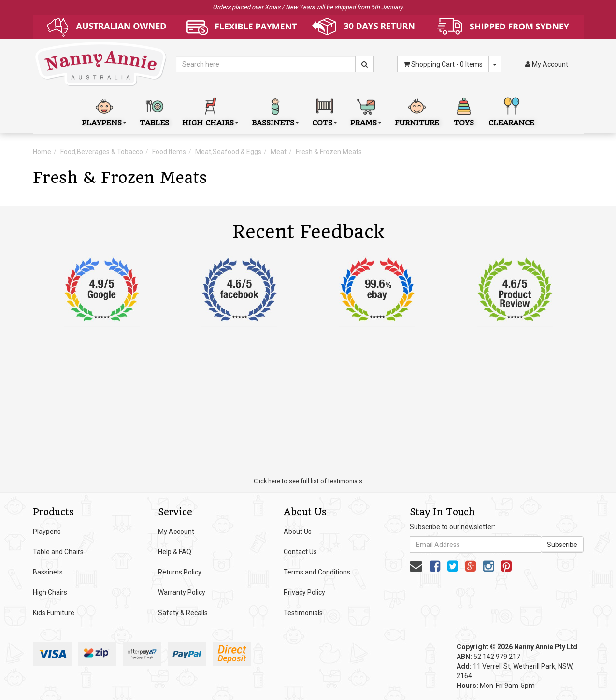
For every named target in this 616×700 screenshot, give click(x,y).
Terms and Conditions (317, 572)
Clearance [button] (511, 111)
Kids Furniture (54, 613)
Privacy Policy (304, 592)
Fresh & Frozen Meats (329, 152)
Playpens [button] (104, 111)
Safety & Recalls (183, 613)
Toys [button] (464, 111)
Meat (279, 152)
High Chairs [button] (210, 111)
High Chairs (50, 592)
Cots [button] (325, 111)
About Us (298, 532)
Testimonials (303, 613)
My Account (176, 532)
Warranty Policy (182, 592)
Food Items (169, 152)
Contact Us (300, 552)
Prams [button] (366, 111)
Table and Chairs (58, 552)
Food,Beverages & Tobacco (102, 152)
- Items (443, 64)
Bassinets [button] (275, 111)
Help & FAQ (175, 552)
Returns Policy (180, 572)
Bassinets (48, 572)
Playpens (47, 532)
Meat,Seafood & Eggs (228, 152)
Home (42, 152)
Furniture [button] (417, 111)
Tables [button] (154, 111)
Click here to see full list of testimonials (308, 481)
